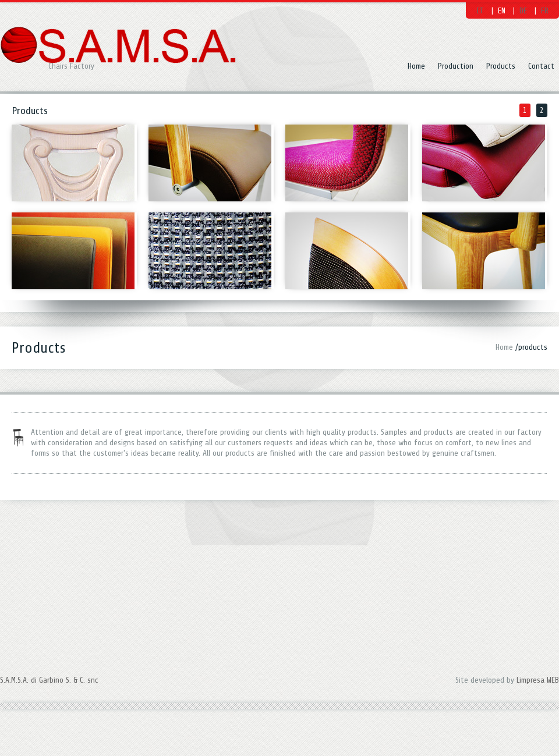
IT (480, 11)
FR (545, 11)
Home (416, 66)
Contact (541, 66)
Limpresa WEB (538, 661)
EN (502, 11)
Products (501, 66)
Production (456, 66)
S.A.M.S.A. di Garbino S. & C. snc (49, 661)
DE (523, 11)
